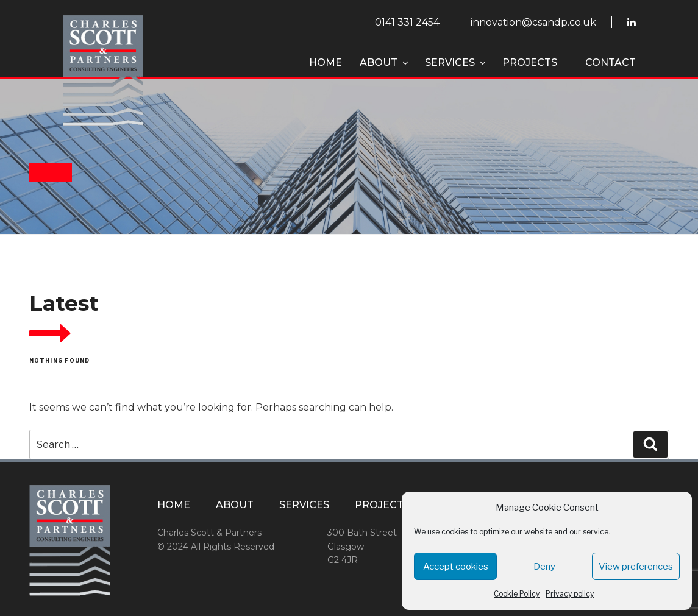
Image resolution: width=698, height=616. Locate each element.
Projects (530, 62)
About (385, 62)
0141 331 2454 (407, 22)
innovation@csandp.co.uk (533, 22)
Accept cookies (456, 567)
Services (456, 62)
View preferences (636, 567)
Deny (544, 567)
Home (326, 62)
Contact (611, 62)
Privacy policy (570, 594)
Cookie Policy (517, 594)
